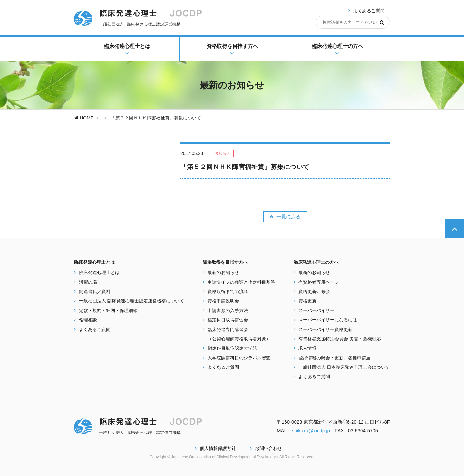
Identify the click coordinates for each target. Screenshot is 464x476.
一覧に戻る (285, 217)
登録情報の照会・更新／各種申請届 (334, 358)
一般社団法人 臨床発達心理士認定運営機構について (131, 301)
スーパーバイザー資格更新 (325, 329)
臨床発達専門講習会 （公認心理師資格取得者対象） (239, 334)
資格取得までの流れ (228, 291)
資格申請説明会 (223, 301)
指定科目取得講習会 (228, 320)
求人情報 (307, 348)
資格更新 (307, 301)
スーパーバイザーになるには (328, 320)
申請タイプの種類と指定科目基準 (241, 282)
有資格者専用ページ (319, 282)
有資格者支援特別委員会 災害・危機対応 (340, 339)
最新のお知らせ (223, 272)
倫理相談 (88, 320)
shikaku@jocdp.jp (311, 430)
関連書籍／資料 (95, 291)
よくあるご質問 (369, 11)
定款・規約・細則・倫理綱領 (108, 310)
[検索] (382, 22)
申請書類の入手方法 (228, 310)
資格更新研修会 (314, 291)
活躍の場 (88, 282)
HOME (84, 118)
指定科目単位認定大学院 (232, 348)
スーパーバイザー (316, 310)
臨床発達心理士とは (99, 272)
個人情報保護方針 (215, 448)
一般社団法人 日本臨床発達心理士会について (344, 367)
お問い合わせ (266, 448)
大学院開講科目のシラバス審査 (239, 358)
